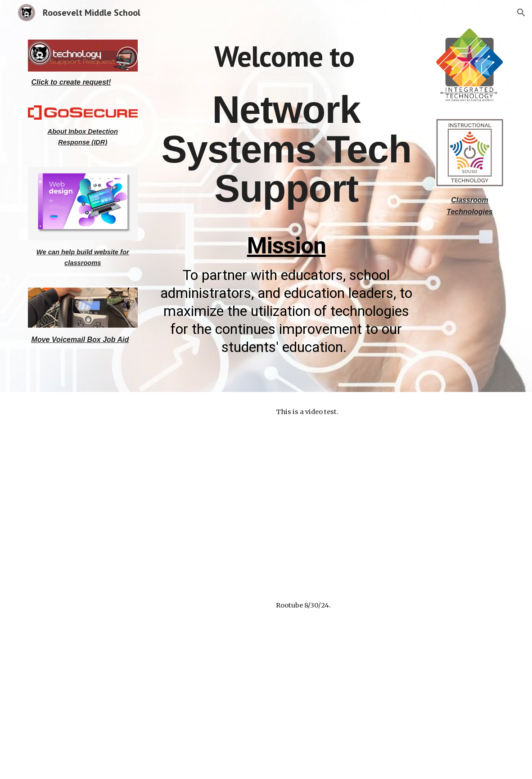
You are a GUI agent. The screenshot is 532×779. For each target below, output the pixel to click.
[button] (521, 13)
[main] (83, 82)
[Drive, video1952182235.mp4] (144, 682)
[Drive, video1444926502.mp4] (144, 489)
